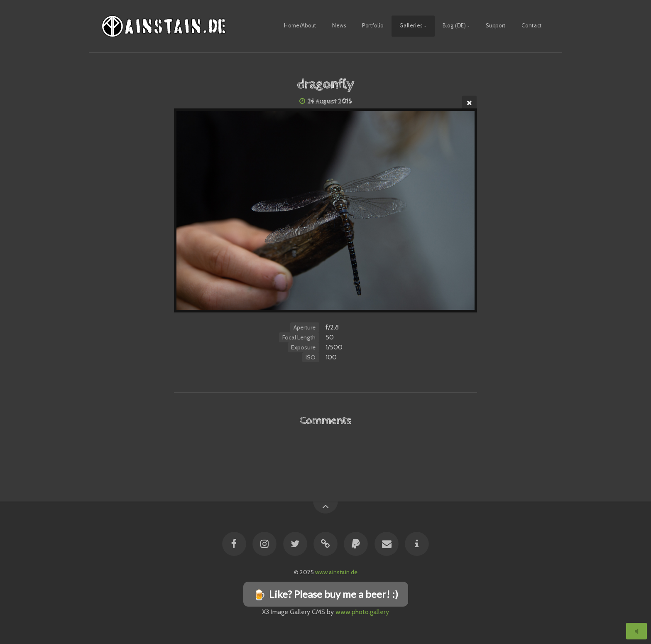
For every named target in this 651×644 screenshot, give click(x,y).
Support (496, 26)
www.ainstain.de (336, 572)
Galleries (411, 26)
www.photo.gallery (362, 612)
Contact (531, 26)
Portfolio (373, 26)
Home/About (300, 26)
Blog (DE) (454, 26)
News (339, 26)
